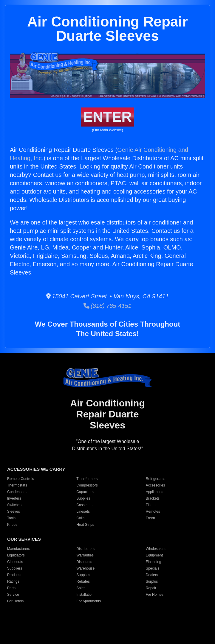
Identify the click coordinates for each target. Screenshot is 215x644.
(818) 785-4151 (107, 306)
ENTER (107, 117)
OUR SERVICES (24, 539)
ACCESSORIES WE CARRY (36, 469)
